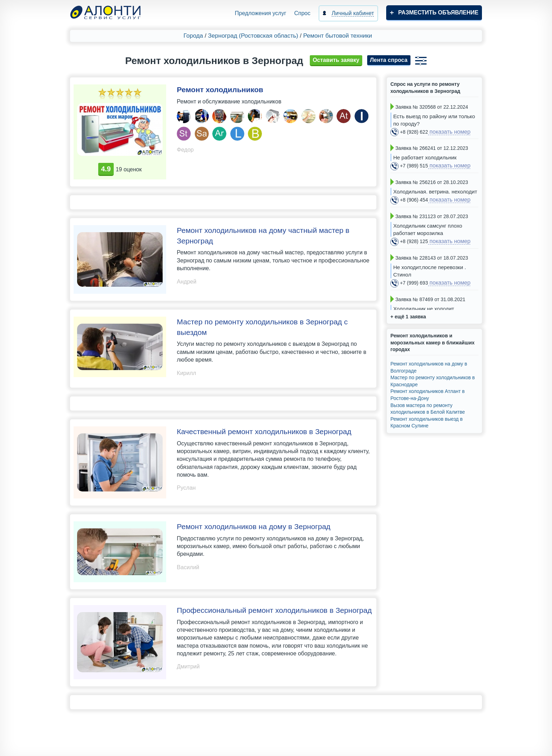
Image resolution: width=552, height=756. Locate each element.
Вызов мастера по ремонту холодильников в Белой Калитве (428, 409)
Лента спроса (389, 60)
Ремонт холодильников (220, 90)
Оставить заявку (336, 60)
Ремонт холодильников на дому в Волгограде (429, 367)
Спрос (302, 13)
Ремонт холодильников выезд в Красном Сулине (426, 423)
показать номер (449, 132)
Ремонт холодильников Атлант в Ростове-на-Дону (428, 395)
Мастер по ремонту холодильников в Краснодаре (433, 381)
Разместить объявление (438, 12)
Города (193, 36)
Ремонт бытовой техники (338, 36)
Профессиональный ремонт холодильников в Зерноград (274, 610)
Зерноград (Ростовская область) (253, 36)
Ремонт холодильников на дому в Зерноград (253, 526)
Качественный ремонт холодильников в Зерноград (264, 431)
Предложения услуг (261, 13)
